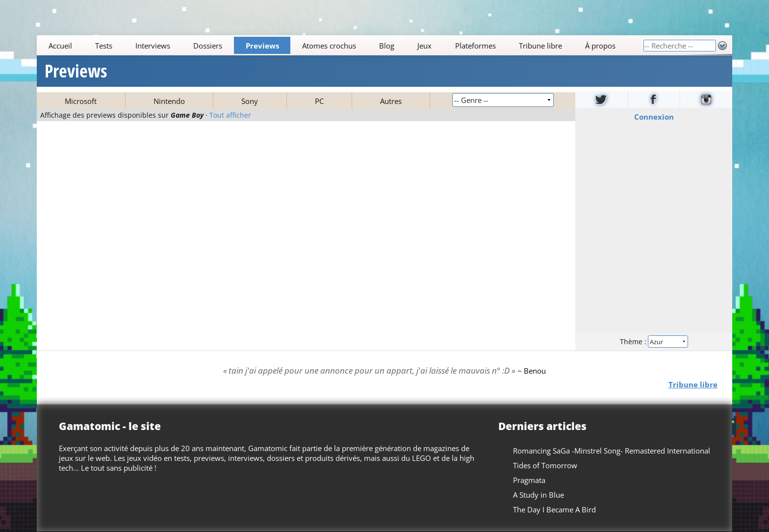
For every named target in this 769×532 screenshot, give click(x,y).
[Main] (340, 45)
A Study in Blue (538, 495)
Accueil (60, 46)
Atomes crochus (329, 46)
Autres (391, 101)
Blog (387, 46)
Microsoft (81, 101)
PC (319, 101)
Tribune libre (540, 46)
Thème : (654, 342)
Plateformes (475, 46)
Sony (250, 101)
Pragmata (529, 480)
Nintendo (169, 101)
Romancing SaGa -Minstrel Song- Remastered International (612, 451)
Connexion (654, 117)
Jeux (425, 46)
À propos (600, 46)
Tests (104, 46)
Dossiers (208, 46)
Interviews (153, 46)
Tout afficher (230, 115)
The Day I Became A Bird (554, 509)
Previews (262, 46)
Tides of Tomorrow (545, 465)
